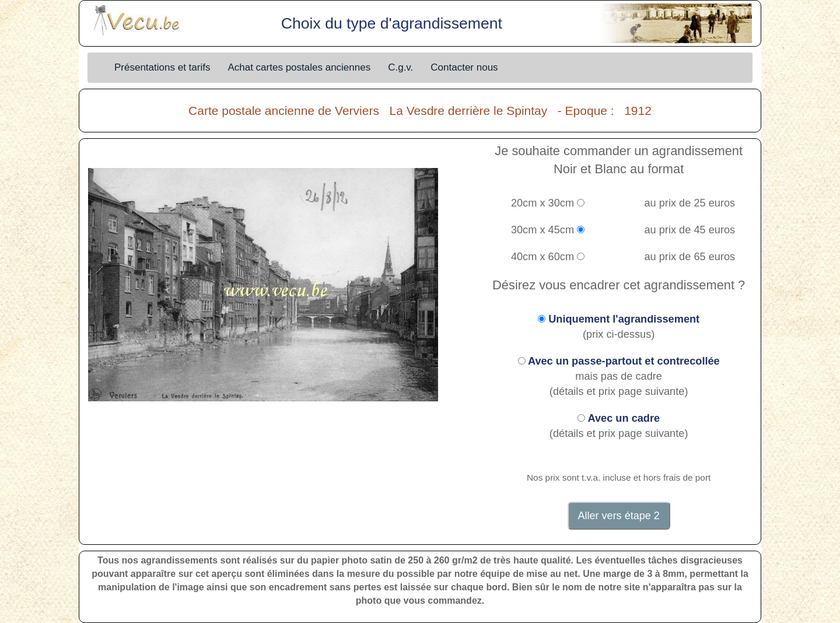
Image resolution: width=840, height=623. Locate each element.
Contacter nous (464, 67)
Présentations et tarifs (162, 67)
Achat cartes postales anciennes (299, 67)
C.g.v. (400, 67)
